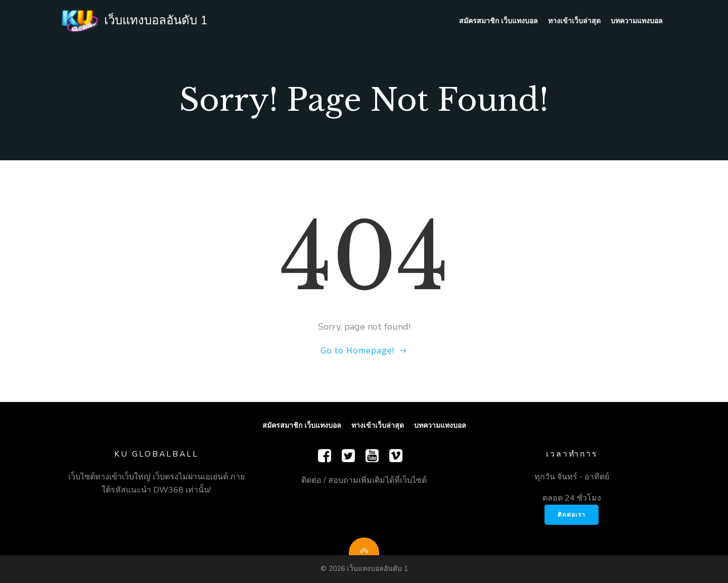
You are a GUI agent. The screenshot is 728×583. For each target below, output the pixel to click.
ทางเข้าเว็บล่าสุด (574, 20)
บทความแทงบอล (637, 20)
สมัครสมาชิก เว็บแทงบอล (498, 20)
